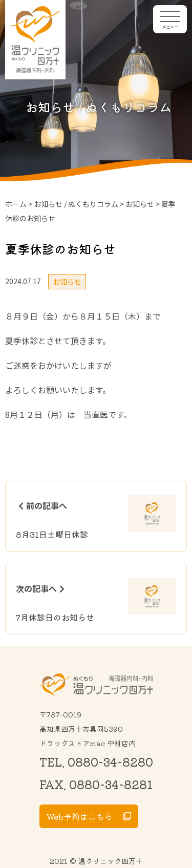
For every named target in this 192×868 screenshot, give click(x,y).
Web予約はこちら (80, 816)
